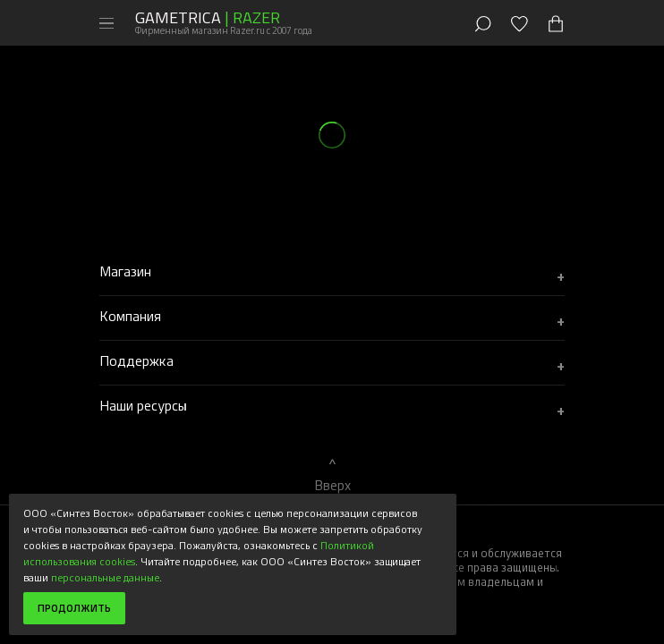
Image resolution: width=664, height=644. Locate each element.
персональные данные (105, 577)
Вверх (332, 485)
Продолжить (74, 608)
